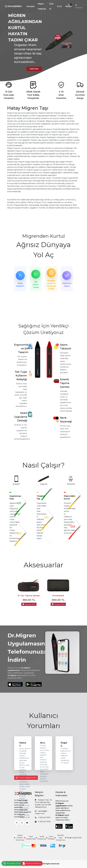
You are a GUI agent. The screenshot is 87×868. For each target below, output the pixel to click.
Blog (68, 841)
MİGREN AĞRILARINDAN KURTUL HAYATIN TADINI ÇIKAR (25, 28)
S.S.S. (59, 6)
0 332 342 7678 (43, 825)
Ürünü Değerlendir (26, 781)
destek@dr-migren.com (41, 816)
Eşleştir (16, 485)
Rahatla (71, 485)
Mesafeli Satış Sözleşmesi (60, 841)
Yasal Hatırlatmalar (30, 841)
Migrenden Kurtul (43, 236)
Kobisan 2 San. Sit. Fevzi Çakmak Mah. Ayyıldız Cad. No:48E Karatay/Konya (43, 807)
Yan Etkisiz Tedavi (36, 285)
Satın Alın (32, 69)
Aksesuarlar (43, 566)
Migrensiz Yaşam (67, 285)
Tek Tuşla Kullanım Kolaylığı (21, 377)
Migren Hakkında (42, 6)
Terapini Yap (41, 499)
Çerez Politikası (50, 841)
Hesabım (79, 8)
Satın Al (51, 6)
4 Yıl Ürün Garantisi (61, 95)
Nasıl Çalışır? (43, 466)
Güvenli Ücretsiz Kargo (80, 95)
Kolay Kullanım (20, 285)
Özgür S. (64, 748)
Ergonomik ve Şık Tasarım (21, 350)
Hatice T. (23, 748)
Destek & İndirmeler (61, 798)
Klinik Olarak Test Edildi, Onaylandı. (33, 95)
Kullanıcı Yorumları (43, 724)
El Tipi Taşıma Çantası (29, 599)
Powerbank (58, 599)
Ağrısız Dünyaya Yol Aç (43, 250)
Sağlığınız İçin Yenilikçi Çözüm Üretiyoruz (44, 330)
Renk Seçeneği (66, 421)
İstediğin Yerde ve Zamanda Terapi (51, 285)
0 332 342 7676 (43, 821)
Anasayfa (30, 6)
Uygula (43, 485)
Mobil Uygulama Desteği (21, 418)
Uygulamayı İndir (15, 499)
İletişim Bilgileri (39, 798)
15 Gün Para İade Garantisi (9, 95)
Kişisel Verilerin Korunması (19, 841)
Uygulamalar (76, 841)
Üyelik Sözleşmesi (41, 841)
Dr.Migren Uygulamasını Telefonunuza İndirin (27, 651)
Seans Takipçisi (66, 348)
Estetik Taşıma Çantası (65, 384)
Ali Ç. (43, 747)
